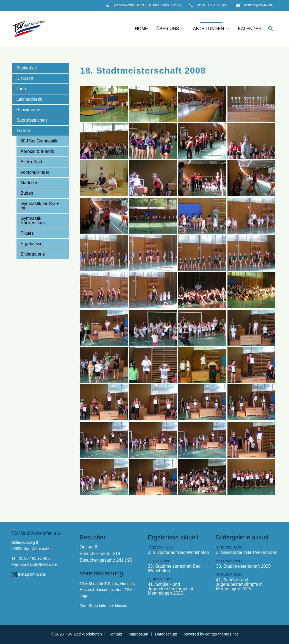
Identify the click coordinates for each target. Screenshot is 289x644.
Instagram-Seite (32, 574)
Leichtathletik (29, 99)
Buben (27, 193)
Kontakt (115, 634)
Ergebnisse (32, 244)
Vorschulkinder (35, 172)
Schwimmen (28, 110)
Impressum (138, 634)
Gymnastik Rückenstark (33, 221)
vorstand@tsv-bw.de (258, 5)
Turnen (23, 131)
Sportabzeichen (32, 120)
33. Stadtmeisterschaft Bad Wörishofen (174, 569)
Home (141, 29)
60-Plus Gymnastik (39, 141)
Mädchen (30, 183)
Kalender (250, 29)
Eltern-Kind (31, 162)
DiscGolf (25, 78)
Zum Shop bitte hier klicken (104, 606)
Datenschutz (166, 634)
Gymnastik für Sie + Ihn (40, 206)
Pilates (27, 233)
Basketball (27, 68)
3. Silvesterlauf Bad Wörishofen (178, 553)
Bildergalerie (33, 254)
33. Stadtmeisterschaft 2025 (243, 566)
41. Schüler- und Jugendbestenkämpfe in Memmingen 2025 (171, 589)
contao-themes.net (222, 634)
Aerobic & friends (37, 151)
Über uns (171, 29)
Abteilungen (211, 29)
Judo (21, 89)
